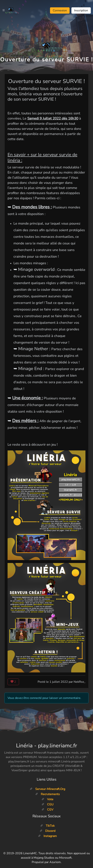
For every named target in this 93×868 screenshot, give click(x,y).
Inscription (81, 10)
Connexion (60, 10)
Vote (47, 799)
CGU (48, 804)
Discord (48, 831)
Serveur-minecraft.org (47, 789)
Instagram (47, 836)
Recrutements (48, 794)
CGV (47, 810)
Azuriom (55, 862)
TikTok (47, 826)
